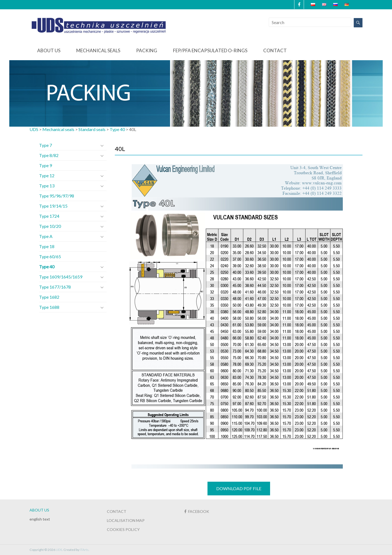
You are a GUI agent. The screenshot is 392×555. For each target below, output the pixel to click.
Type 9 (46, 165)
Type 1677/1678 (55, 287)
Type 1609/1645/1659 (61, 277)
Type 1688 (49, 307)
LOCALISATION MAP (126, 520)
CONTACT (117, 511)
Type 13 (47, 186)
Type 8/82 (49, 155)
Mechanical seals (98, 50)
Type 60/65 (50, 256)
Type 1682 (49, 297)
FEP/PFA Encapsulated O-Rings (210, 50)
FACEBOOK (197, 511)
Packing (147, 50)
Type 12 (47, 175)
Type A (46, 236)
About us (49, 50)
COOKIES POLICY (123, 529)
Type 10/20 (50, 226)
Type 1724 (49, 216)
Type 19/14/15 (53, 206)
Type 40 (47, 267)
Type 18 (47, 246)
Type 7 (46, 145)
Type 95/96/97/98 (57, 196)
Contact (275, 50)
